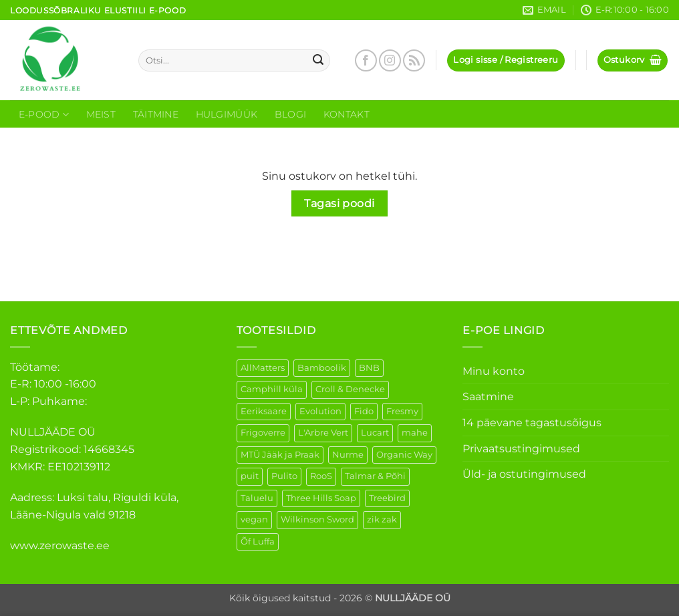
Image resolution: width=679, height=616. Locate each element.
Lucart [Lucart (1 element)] (375, 433)
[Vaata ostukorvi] (633, 60)
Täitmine (156, 114)
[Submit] (318, 61)
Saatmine (488, 397)
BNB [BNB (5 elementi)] (369, 368)
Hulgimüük (227, 114)
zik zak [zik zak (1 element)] (382, 519)
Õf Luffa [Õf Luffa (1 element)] (258, 542)
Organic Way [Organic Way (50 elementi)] (404, 455)
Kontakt (347, 114)
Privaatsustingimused (521, 449)
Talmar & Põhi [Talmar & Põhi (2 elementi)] (375, 476)
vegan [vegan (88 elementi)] (254, 519)
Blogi (290, 114)
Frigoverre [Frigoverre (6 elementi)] (263, 433)
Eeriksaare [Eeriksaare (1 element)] (264, 411)
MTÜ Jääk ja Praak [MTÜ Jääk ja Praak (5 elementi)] (280, 455)
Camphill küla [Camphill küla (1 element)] (272, 389)
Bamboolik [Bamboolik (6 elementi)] (322, 368)
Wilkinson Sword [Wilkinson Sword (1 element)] (317, 519)
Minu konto (494, 371)
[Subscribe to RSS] (414, 60)
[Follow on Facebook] (366, 60)
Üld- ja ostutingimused (524, 474)
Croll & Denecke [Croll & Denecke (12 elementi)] (350, 389)
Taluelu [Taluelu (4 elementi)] (257, 498)
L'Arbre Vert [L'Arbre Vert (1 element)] (323, 433)
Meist (101, 114)
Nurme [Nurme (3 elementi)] (348, 455)
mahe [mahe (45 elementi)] (415, 433)
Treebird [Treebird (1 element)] (387, 498)
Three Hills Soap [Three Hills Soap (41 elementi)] (321, 498)
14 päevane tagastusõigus (532, 423)
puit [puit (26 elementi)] (250, 476)
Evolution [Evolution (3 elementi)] (320, 411)
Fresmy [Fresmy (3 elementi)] (402, 411)
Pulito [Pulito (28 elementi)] (284, 476)
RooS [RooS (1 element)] (321, 476)
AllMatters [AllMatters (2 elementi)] (263, 368)
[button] (506, 60)
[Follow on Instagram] (390, 60)
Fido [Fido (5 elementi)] (364, 411)
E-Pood (44, 115)
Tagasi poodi (339, 203)
